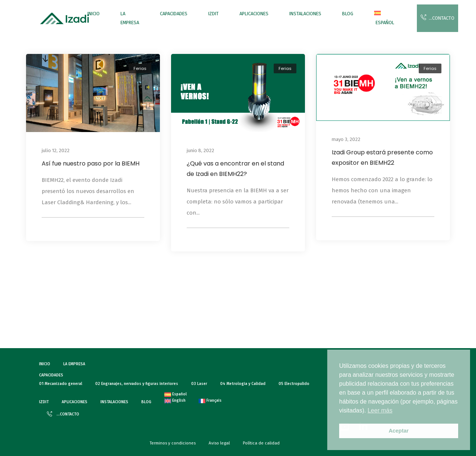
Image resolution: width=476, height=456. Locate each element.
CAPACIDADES (174, 14)
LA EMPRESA (130, 18)
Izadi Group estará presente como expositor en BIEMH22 (382, 158)
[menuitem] (384, 18)
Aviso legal (219, 443)
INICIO (94, 14)
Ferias (140, 68)
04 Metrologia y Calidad (243, 384)
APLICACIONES (254, 14)
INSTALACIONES (305, 14)
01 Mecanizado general (61, 384)
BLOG (348, 14)
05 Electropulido (294, 384)
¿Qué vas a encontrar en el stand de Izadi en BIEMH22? (235, 169)
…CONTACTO (438, 18)
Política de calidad (261, 443)
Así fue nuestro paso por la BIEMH (91, 163)
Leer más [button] (380, 410)
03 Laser (199, 384)
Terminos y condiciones (173, 443)
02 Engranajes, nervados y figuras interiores (137, 384)
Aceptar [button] (399, 431)
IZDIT (213, 14)
